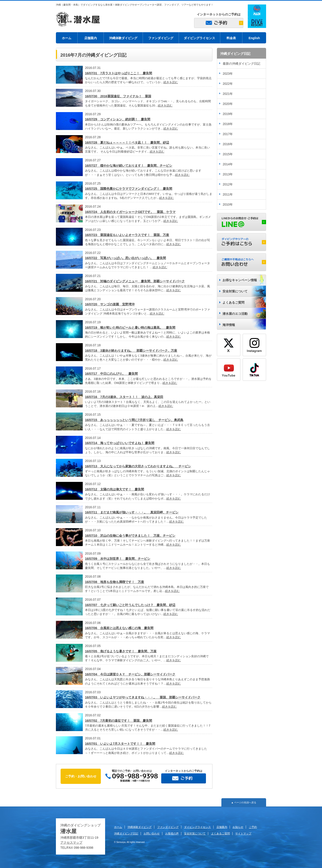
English (254, 38)
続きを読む (171, 82)
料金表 (231, 38)
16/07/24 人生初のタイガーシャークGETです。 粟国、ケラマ (130, 212)
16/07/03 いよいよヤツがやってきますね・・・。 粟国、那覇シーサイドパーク (143, 697)
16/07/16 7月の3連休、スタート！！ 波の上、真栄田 (124, 397)
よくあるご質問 (233, 302)
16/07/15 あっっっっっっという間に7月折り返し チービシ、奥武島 (134, 420)
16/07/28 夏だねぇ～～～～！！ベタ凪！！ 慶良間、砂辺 (127, 143)
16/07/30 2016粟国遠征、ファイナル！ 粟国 (118, 96)
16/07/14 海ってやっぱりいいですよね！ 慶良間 (120, 443)
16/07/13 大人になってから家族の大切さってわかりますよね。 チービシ (138, 466)
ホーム (67, 38)
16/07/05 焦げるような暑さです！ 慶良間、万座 (121, 651)
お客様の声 (172, 834)
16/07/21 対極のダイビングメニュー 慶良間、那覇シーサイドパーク (135, 281)
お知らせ (238, 827)
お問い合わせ (152, 834)
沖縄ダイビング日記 (126, 834)
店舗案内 (91, 38)
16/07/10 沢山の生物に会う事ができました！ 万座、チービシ (130, 536)
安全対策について (235, 291)
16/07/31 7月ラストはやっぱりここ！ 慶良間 (119, 73)
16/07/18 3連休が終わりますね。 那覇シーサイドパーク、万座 (131, 351)
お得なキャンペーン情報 (240, 280)
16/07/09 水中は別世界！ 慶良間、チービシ (118, 559)
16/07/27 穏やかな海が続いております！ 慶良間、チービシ (129, 166)
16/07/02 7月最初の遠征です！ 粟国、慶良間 (119, 721)
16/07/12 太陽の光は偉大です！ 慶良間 (115, 489)
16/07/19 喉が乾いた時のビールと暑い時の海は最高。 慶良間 (130, 328)
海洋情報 (229, 325)
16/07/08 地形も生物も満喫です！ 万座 (115, 582)
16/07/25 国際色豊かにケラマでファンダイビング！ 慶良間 (129, 189)
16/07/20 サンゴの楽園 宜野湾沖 (110, 304)
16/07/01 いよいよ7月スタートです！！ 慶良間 (120, 744)
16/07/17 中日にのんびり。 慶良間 (111, 374)
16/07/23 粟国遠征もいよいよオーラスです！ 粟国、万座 (127, 235)
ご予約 (253, 827)
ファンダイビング (161, 38)
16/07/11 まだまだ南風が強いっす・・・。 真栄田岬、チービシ (132, 512)
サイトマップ (243, 834)
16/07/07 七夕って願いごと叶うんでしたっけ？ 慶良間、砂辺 (130, 605)
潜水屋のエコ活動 (235, 314)
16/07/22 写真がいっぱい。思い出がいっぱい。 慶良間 (126, 258)
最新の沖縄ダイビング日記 (241, 64)
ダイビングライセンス (199, 38)
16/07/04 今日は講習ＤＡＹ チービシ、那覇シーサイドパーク (130, 674)
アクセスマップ (71, 842)
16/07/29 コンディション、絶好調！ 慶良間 (118, 119)
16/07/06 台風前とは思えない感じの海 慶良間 (119, 628)
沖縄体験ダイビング (123, 38)
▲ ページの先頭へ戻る (244, 802)
